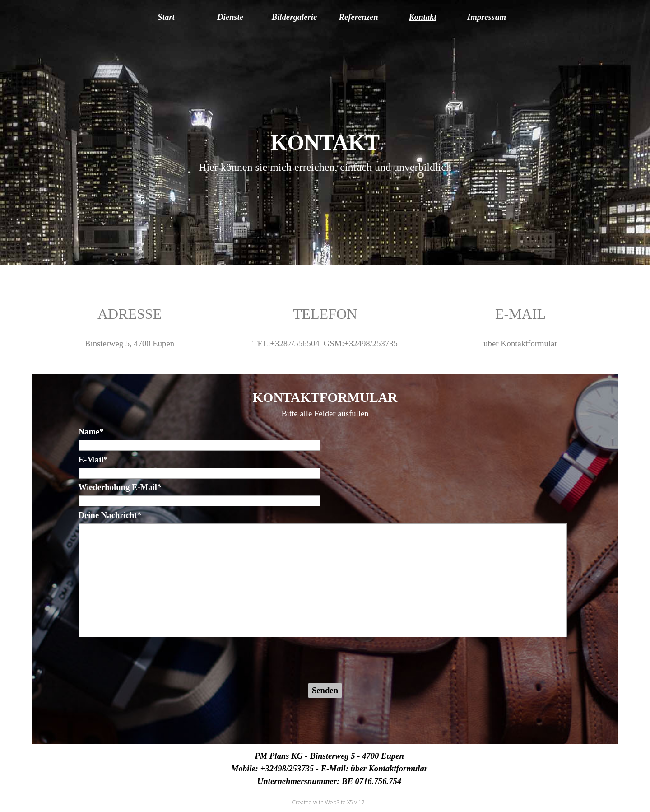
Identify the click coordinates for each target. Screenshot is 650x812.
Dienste (230, 17)
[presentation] (147, 661)
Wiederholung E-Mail (120, 487)
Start (166, 17)
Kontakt (422, 17)
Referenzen (358, 17)
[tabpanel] (325, 151)
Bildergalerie (295, 17)
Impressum (487, 17)
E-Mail (93, 460)
